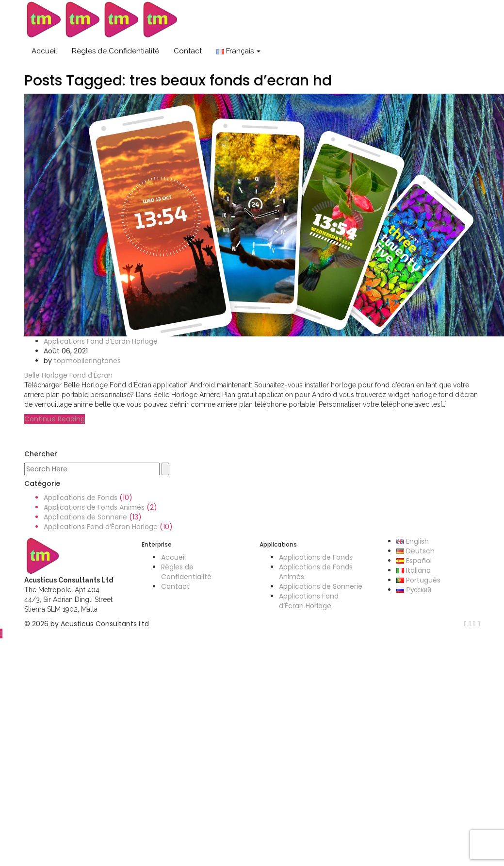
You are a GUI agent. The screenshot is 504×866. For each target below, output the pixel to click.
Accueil (44, 51)
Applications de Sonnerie (85, 517)
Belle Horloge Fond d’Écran (68, 375)
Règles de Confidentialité (115, 51)
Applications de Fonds (81, 498)
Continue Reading (55, 419)
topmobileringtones (87, 361)
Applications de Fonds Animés (94, 507)
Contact (188, 51)
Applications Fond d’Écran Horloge (101, 341)
